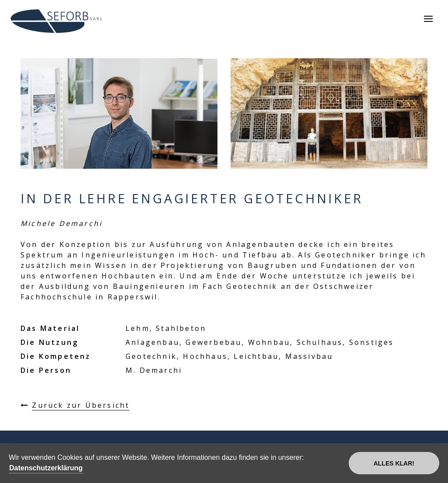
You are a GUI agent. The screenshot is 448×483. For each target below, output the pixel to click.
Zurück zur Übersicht (81, 405)
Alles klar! (394, 463)
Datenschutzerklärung (46, 468)
